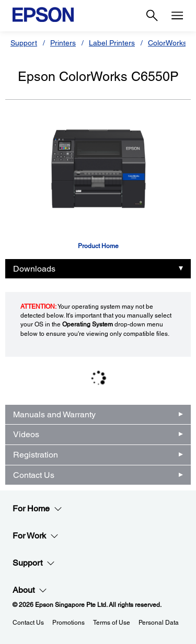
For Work (36, 536)
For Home (37, 509)
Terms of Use (112, 623)
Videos (26, 434)
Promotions (68, 623)
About (30, 590)
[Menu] (177, 16)
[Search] (152, 16)
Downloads (34, 269)
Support (24, 43)
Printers (63, 43)
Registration (36, 455)
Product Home (98, 246)
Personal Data (159, 623)
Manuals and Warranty (54, 414)
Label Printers (112, 43)
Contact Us (34, 475)
